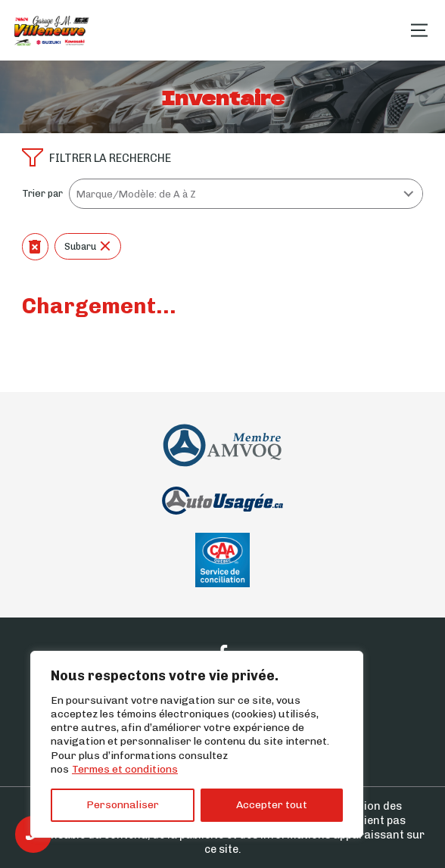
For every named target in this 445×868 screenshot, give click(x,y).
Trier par (42, 193)
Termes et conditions (125, 769)
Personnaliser (123, 805)
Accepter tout (272, 805)
